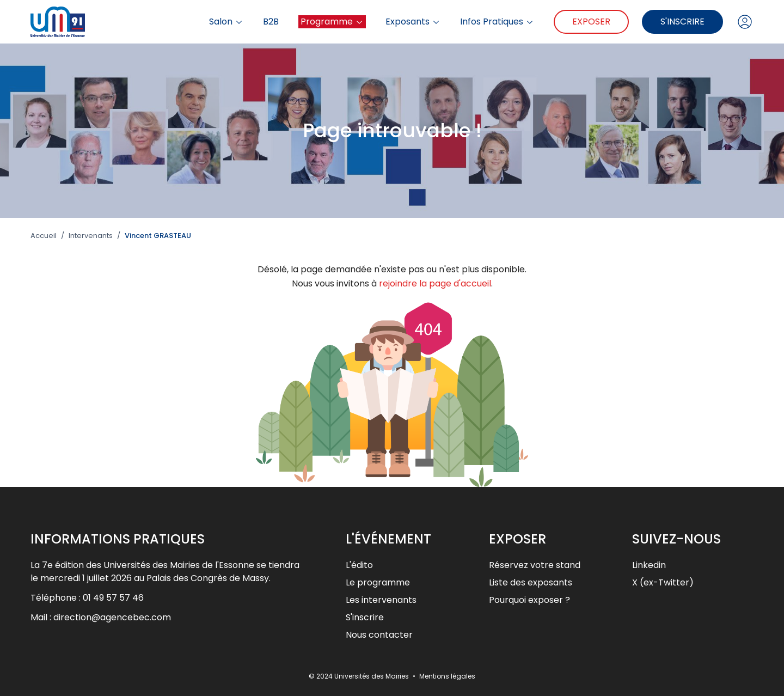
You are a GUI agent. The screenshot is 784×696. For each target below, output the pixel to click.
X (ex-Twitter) (663, 582)
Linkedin (649, 565)
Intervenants (91, 236)
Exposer (591, 22)
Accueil (44, 236)
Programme (332, 22)
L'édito (359, 565)
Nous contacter (379, 635)
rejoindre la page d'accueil (435, 283)
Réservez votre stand (535, 565)
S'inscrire (682, 22)
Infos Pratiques (497, 22)
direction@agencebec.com (112, 617)
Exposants (413, 22)
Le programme (378, 582)
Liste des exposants (531, 582)
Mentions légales (447, 676)
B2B (271, 22)
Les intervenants (381, 600)
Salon (226, 22)
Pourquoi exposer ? (529, 600)
